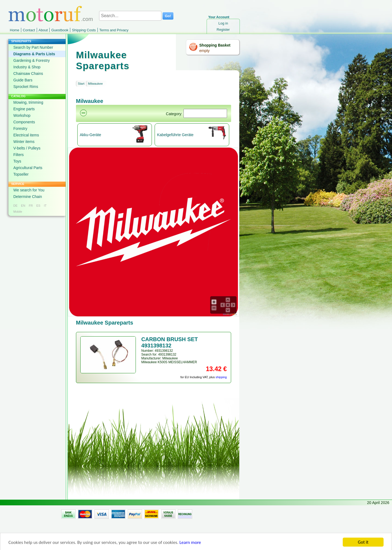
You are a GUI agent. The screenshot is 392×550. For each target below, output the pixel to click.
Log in (223, 23)
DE (15, 206)
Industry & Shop (27, 67)
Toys (17, 161)
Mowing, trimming (28, 102)
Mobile (18, 212)
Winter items (24, 142)
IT (45, 206)
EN (23, 206)
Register (223, 30)
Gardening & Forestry (32, 60)
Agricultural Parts (28, 168)
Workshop (22, 115)
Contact (29, 30)
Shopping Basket (215, 45)
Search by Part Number (33, 47)
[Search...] (130, 16)
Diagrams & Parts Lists (34, 54)
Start (81, 84)
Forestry (20, 129)
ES (38, 206)
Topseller (21, 174)
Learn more (190, 545)
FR (31, 206)
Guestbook (60, 30)
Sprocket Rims (26, 87)
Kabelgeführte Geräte (175, 135)
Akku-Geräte (91, 135)
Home (15, 30)
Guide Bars (23, 80)
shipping (221, 377)
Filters (19, 155)
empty (204, 51)
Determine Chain (28, 197)
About (43, 30)
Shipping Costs (84, 30)
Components (24, 122)
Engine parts (24, 109)
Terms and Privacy (114, 30)
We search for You (29, 190)
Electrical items (26, 135)
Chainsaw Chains (28, 74)
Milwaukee (95, 84)
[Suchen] (205, 113)
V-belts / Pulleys (27, 148)
